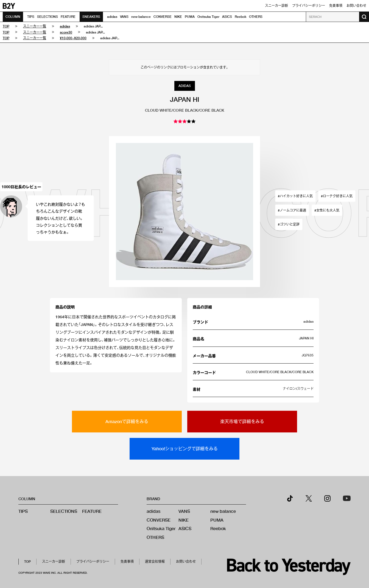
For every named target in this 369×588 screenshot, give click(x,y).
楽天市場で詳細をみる (242, 421)
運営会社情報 (155, 562)
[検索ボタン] (364, 17)
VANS (124, 17)
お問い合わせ (356, 6)
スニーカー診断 (276, 6)
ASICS (227, 17)
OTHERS (256, 17)
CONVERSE (163, 17)
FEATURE (68, 17)
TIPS (31, 17)
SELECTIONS (47, 17)
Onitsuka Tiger (208, 17)
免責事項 (336, 6)
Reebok (241, 17)
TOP (27, 562)
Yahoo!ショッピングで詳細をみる (185, 448)
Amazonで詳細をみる (127, 421)
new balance (141, 17)
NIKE (178, 17)
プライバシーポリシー (309, 6)
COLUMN (13, 17)
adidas (112, 17)
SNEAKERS (91, 17)
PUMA (190, 17)
